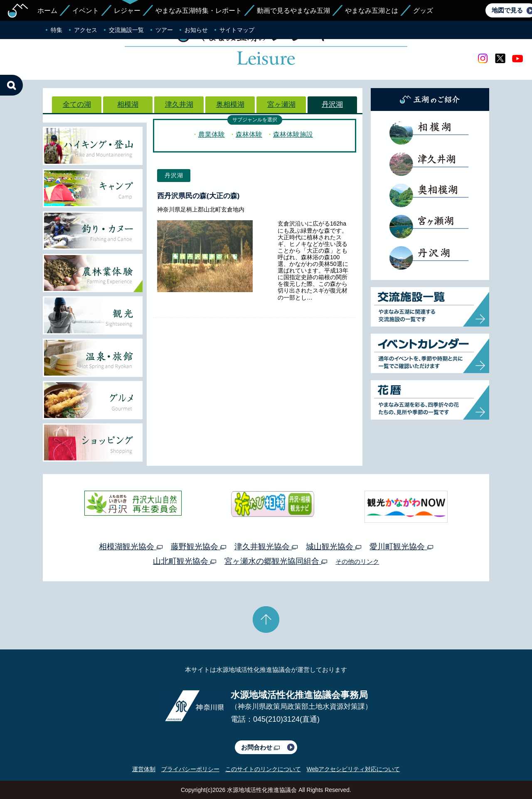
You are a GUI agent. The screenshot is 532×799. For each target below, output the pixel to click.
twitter (500, 59)
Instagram (483, 59)
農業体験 (212, 134)
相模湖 (128, 104)
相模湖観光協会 (131, 547)
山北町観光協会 (185, 561)
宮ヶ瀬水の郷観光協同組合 (276, 561)
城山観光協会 (334, 547)
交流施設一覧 (126, 30)
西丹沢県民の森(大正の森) (198, 196)
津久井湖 (179, 104)
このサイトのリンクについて (263, 769)
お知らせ (196, 30)
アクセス (86, 30)
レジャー (127, 11)
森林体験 (249, 134)
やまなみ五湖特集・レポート (199, 11)
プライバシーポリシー (190, 769)
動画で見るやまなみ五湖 (293, 11)
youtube (517, 59)
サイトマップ (237, 30)
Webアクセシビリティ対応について (353, 769)
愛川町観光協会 (401, 547)
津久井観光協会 (266, 547)
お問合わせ (260, 747)
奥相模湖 (230, 104)
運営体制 (144, 769)
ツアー (164, 30)
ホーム (47, 11)
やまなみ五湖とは (372, 11)
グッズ (423, 11)
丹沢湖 (332, 104)
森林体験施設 (293, 134)
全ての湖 (77, 104)
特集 (57, 30)
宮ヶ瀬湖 (281, 104)
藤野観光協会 (198, 547)
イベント (86, 11)
